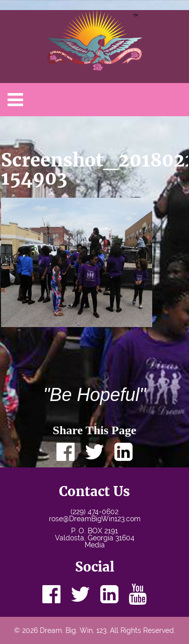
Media (95, 545)
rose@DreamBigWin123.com (95, 519)
